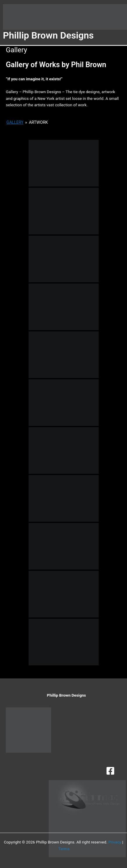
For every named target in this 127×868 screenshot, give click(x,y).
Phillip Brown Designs (48, 35)
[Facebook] (110, 771)
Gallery (15, 122)
